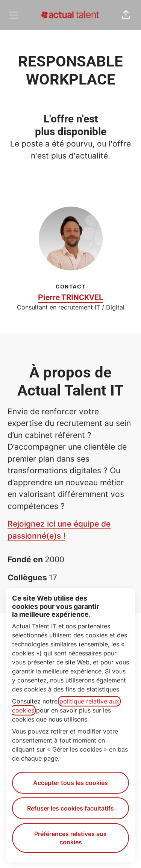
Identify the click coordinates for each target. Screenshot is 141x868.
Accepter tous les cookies (70, 783)
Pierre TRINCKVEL (70, 297)
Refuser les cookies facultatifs (70, 808)
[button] (126, 15)
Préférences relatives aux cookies (70, 838)
